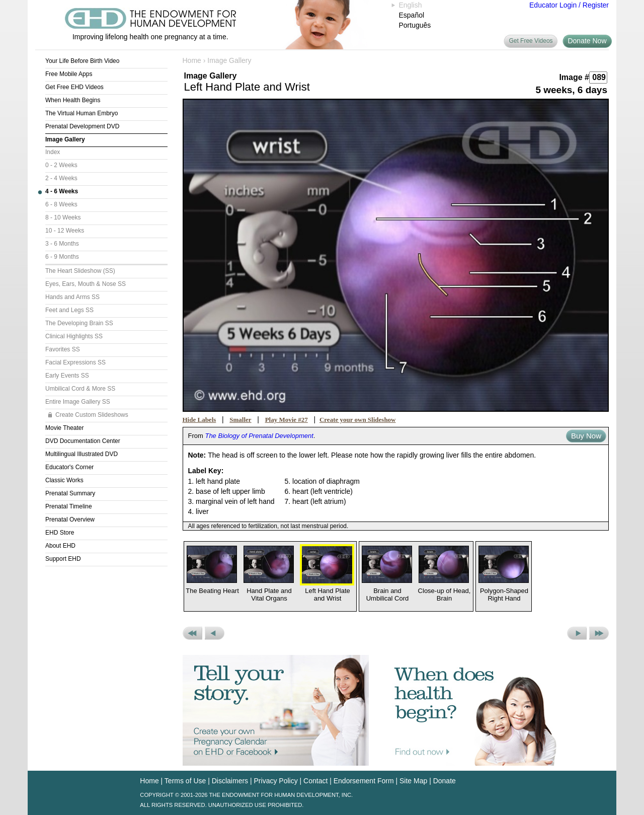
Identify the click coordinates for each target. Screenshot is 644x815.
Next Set (599, 633)
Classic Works (64, 480)
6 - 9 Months (62, 257)
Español (412, 15)
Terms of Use (185, 781)
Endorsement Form (364, 781)
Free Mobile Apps (69, 74)
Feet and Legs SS (69, 310)
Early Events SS (67, 376)
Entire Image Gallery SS (78, 402)
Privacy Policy (276, 781)
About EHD (60, 546)
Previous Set (192, 633)
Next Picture (577, 633)
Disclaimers (230, 781)
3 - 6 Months (62, 244)
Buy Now (586, 436)
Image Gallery (65, 139)
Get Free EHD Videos (74, 87)
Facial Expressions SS (75, 362)
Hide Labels (199, 420)
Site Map (413, 781)
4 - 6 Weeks (62, 191)
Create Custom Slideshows (92, 415)
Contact (315, 781)
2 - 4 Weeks (61, 178)
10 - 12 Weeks (65, 231)
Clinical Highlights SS (74, 336)
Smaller (240, 420)
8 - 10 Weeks (63, 217)
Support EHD (63, 559)
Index (53, 152)
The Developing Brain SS (79, 323)
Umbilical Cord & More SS (80, 389)
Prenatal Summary (70, 493)
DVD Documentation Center (83, 441)
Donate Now (587, 41)
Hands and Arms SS (72, 297)
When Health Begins (73, 100)
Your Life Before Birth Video (82, 61)
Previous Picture (215, 633)
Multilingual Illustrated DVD (82, 454)
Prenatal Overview (70, 520)
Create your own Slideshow (358, 420)
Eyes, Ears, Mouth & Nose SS (86, 284)
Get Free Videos (531, 41)
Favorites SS (63, 349)
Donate (445, 781)
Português (415, 25)
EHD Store (60, 533)
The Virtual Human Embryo (82, 113)
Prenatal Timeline (69, 506)
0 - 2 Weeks (61, 165)
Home (192, 60)
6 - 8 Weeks (61, 204)
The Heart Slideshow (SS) (80, 271)
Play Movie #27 (287, 420)
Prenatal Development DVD (82, 126)
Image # (574, 77)
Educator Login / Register (569, 5)
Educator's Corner (69, 467)
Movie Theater (64, 428)
